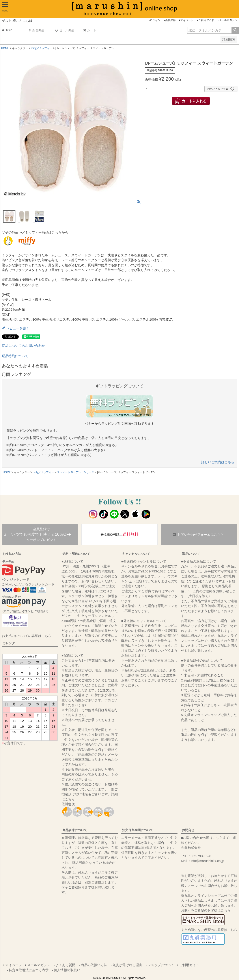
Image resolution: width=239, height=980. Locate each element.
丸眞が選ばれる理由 (127, 965)
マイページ (187, 20)
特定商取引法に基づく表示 (29, 970)
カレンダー (10, 643)
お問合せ (188, 830)
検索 (235, 30)
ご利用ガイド (206, 20)
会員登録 (170, 20)
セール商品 (65, 30)
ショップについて (161, 965)
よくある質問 (65, 965)
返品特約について (15, 356)
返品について (191, 554)
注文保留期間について (138, 830)
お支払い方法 (12, 554)
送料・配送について (76, 554)
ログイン (155, 20)
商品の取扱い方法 (94, 965)
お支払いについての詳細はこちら (27, 636)
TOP (7, 30)
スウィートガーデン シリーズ (76, 472)
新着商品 (36, 30)
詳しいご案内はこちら (218, 462)
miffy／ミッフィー (42, 48)
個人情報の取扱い (67, 970)
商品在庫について (75, 830)
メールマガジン (228, 20)
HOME (5, 48)
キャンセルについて (136, 554)
